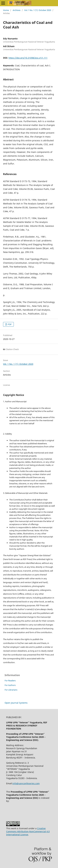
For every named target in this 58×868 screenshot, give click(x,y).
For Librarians (11, 690)
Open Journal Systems (16, 703)
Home (6, 10)
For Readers (10, 681)
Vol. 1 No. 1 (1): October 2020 (38, 10)
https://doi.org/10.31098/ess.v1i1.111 (28, 58)
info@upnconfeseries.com (26, 783)
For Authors (10, 685)
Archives (17, 10)
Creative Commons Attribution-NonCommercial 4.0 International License (28, 831)
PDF (10, 324)
